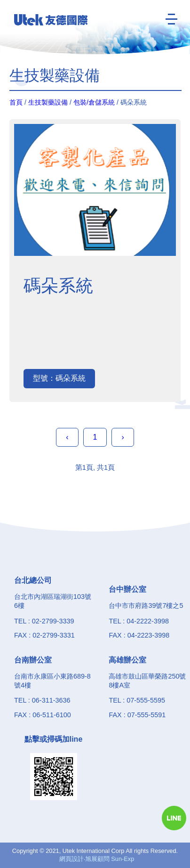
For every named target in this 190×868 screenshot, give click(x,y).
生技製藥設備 (48, 102)
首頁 (16, 102)
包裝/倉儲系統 (94, 102)
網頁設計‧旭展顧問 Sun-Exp (97, 859)
